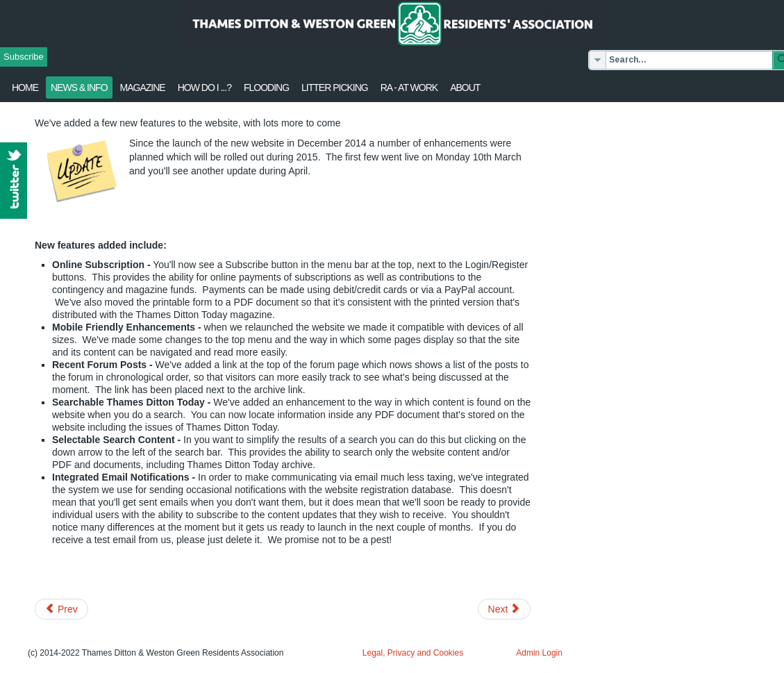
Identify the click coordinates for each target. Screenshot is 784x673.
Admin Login (539, 653)
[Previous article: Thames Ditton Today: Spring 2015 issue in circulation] (61, 609)
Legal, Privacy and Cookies (413, 653)
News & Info (79, 88)
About (465, 88)
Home (25, 88)
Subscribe (24, 57)
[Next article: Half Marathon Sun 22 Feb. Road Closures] (504, 609)
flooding (266, 88)
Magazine (143, 88)
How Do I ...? (205, 88)
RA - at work (409, 88)
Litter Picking (335, 88)
